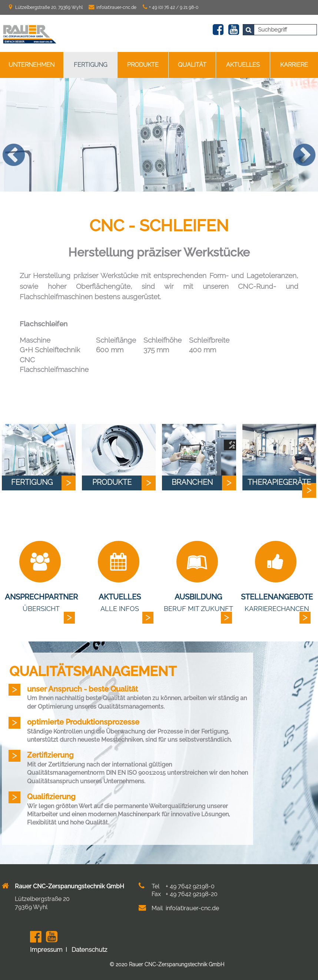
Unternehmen (32, 65)
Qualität (192, 65)
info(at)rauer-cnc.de (116, 7)
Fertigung (90, 65)
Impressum (46, 950)
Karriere (294, 65)
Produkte (143, 65)
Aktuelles (243, 65)
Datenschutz (89, 950)
